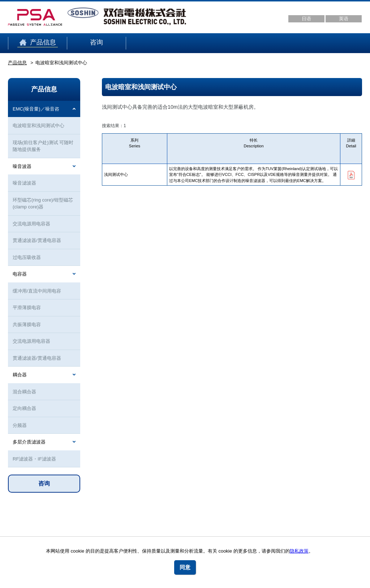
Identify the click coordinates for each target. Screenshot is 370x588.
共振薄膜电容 (27, 325)
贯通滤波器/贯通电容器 (37, 240)
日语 (306, 19)
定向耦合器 (24, 408)
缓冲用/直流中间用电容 (37, 291)
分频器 (20, 425)
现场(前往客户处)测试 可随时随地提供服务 (43, 146)
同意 (185, 567)
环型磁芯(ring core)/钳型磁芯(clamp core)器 (43, 204)
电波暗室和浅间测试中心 (38, 126)
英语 (344, 19)
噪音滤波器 (24, 183)
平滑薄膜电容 (27, 308)
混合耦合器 (24, 392)
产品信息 (37, 42)
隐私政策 (299, 551)
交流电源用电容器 (31, 224)
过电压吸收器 (27, 257)
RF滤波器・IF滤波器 (34, 459)
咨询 (96, 42)
